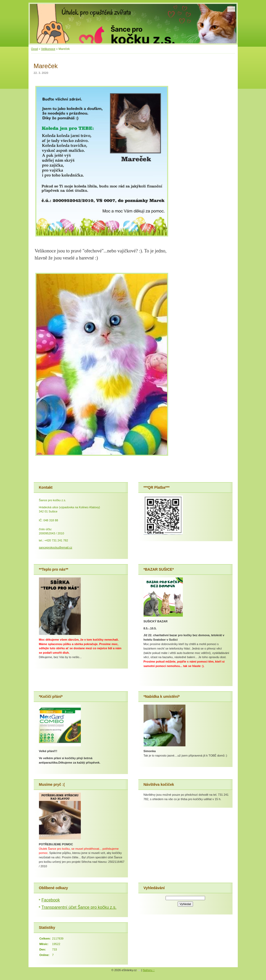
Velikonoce (48, 49)
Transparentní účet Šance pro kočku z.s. (79, 907)
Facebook (51, 900)
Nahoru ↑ (149, 970)
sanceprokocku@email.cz (56, 547)
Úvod (35, 49)
